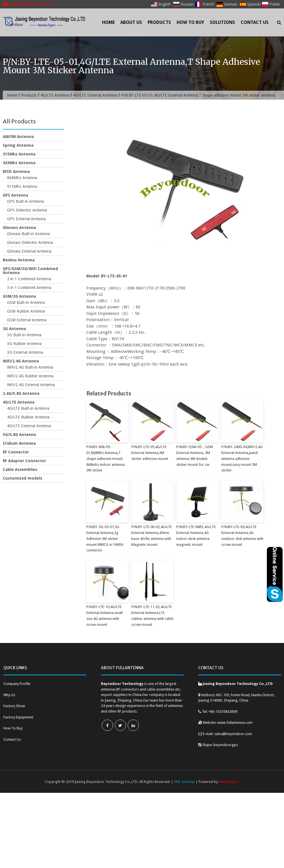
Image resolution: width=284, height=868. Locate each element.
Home (108, 22)
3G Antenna (14, 329)
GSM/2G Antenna (19, 296)
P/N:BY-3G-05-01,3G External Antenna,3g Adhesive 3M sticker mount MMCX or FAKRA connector (105, 538)
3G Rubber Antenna (24, 344)
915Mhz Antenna (22, 186)
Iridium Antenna (19, 443)
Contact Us (255, 22)
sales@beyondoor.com (28, 4)
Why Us (9, 695)
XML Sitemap (184, 782)
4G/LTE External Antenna (95, 95)
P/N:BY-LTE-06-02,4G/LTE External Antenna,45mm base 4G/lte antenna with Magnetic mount (152, 536)
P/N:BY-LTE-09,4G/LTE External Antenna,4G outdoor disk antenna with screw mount (242, 536)
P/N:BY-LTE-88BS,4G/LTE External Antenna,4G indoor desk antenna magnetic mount (196, 536)
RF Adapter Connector (24, 461)
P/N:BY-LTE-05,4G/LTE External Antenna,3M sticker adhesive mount (150, 453)
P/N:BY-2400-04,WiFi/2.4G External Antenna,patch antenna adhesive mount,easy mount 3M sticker (242, 459)
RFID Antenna (16, 172)
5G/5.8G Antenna (19, 435)
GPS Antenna (15, 195)
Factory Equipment (18, 717)
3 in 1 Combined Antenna (29, 288)
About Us (131, 22)
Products (159, 22)
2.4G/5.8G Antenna (21, 393)
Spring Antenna (18, 145)
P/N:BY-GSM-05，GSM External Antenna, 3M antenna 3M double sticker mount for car (195, 456)
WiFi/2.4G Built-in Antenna (30, 367)
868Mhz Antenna (22, 178)
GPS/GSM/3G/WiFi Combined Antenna (30, 271)
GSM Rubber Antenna (26, 311)
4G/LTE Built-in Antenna (28, 408)
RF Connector (16, 452)
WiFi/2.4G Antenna (21, 361)
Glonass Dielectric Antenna (30, 242)
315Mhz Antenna (19, 154)
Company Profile (17, 684)
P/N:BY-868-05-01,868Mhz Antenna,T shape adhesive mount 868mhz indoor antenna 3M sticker (105, 459)
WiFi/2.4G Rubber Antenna (30, 376)
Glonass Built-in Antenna (28, 234)
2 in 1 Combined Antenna (29, 279)
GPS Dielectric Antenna (27, 210)
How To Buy (190, 22)
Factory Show (14, 706)
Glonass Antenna (19, 228)
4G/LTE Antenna (55, 95)
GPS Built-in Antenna (25, 201)
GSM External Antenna (27, 320)
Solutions (222, 22)
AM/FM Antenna (18, 137)
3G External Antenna (25, 352)
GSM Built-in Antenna (26, 302)
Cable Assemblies (20, 469)
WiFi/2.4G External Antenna (31, 385)
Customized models (22, 478)
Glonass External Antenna (29, 251)
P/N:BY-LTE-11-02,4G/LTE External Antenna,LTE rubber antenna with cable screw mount (152, 616)
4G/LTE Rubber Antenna (28, 417)
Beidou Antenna (19, 260)
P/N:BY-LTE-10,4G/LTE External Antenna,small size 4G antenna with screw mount (104, 616)
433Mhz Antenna (19, 163)
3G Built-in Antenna (24, 335)
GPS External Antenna (26, 219)
